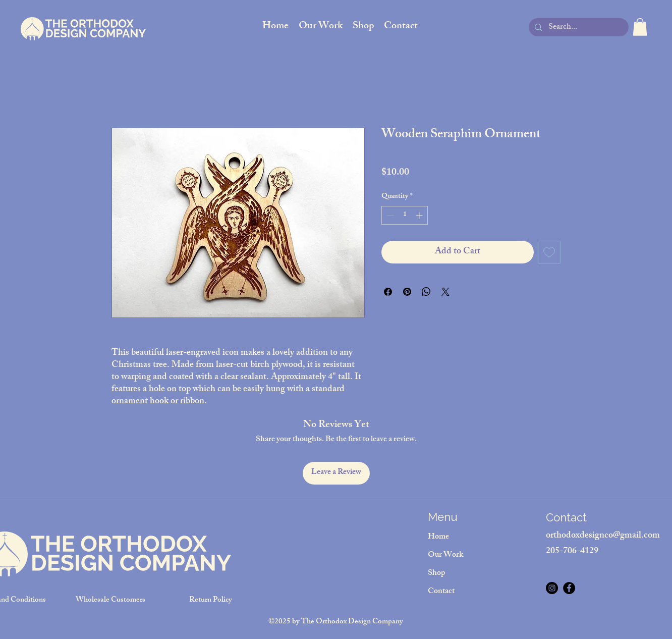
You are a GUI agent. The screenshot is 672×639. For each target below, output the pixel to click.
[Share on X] (445, 292)
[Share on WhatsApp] (426, 292)
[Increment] (420, 215)
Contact (441, 592)
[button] (640, 27)
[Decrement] (389, 215)
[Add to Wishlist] (549, 252)
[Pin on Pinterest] (407, 292)
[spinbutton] (405, 215)
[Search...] (578, 28)
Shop (436, 574)
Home (438, 537)
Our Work (445, 555)
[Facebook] (569, 588)
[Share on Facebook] (388, 292)
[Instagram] (552, 588)
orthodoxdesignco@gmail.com (603, 536)
